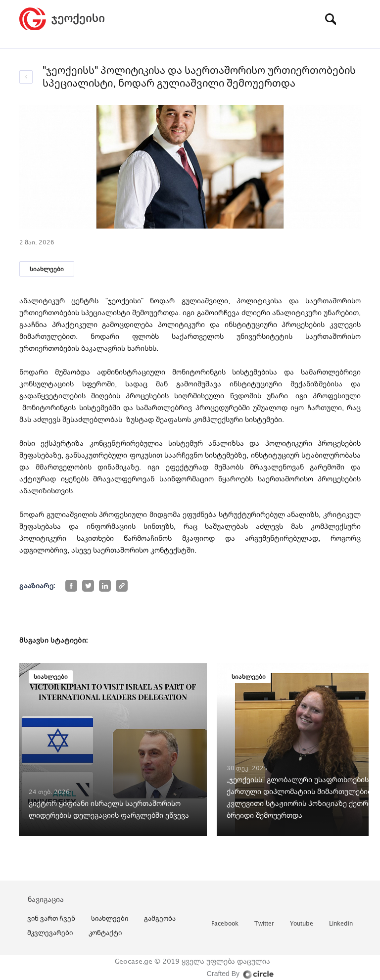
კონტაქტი (105, 933)
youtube (302, 924)
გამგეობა (160, 918)
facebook (225, 924)
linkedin (341, 924)
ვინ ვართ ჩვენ (51, 918)
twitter (264, 924)
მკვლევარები (50, 933)
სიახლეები (47, 269)
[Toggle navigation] (353, 19)
